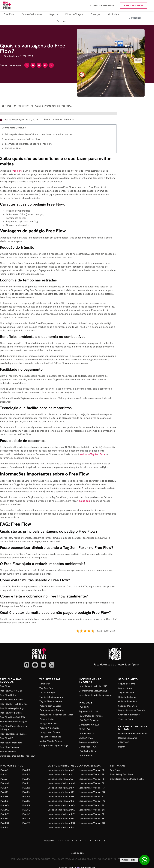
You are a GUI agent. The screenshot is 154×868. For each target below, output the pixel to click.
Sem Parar (118, 766)
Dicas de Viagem (74, 14)
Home (9, 106)
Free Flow (9, 14)
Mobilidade (114, 14)
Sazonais (62, 21)
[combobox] (140, 18)
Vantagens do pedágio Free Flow (22, 139)
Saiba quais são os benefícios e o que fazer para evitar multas (38, 134)
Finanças (95, 14)
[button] (27, 65)
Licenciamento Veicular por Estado (74, 766)
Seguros (54, 14)
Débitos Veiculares (32, 14)
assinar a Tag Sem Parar (93, 454)
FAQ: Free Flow (13, 148)
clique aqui (85, 501)
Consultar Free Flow (102, 6)
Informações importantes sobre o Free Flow (28, 144)
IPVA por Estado (12, 766)
